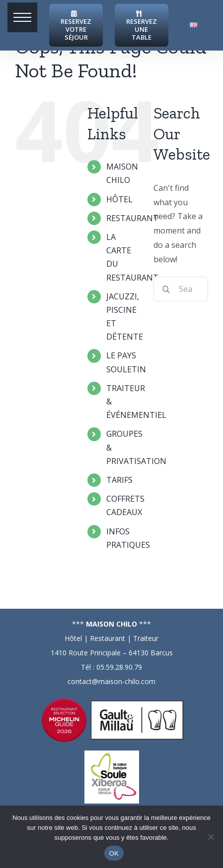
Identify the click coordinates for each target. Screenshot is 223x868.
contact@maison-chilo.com (111, 681)
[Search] (166, 289)
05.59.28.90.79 (119, 667)
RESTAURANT (132, 218)
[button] (22, 17)
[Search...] (181, 289)
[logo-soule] (112, 754)
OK (114, 853)
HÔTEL (119, 199)
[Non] (211, 837)
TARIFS (119, 480)
